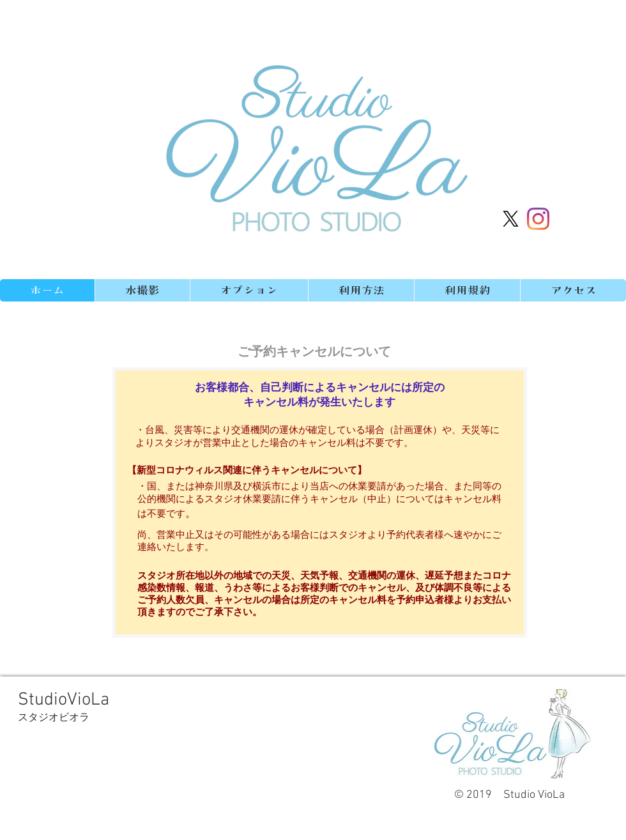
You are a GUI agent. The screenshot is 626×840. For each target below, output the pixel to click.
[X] (511, 219)
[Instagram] (538, 219)
